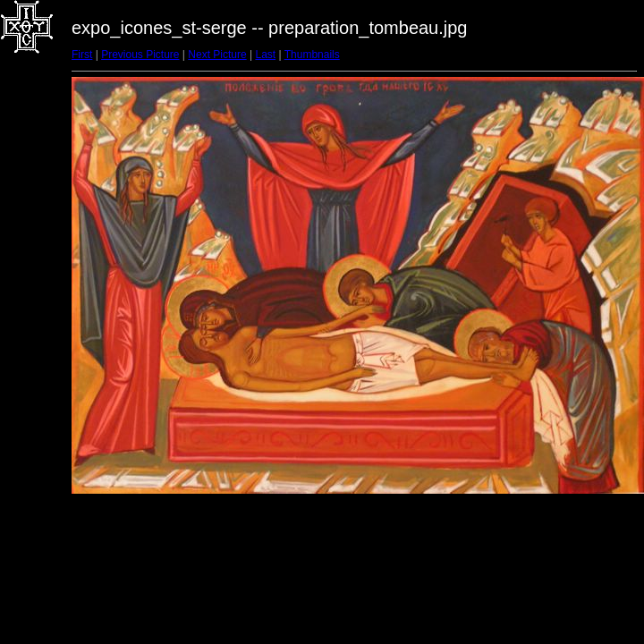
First (82, 55)
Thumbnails (312, 55)
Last (265, 55)
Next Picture (217, 55)
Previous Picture (140, 55)
